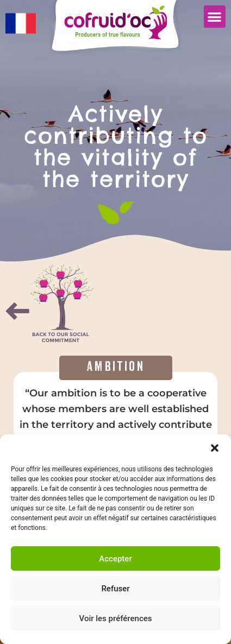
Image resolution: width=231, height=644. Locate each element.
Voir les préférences (116, 618)
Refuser (115, 589)
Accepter (115, 559)
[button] (215, 448)
